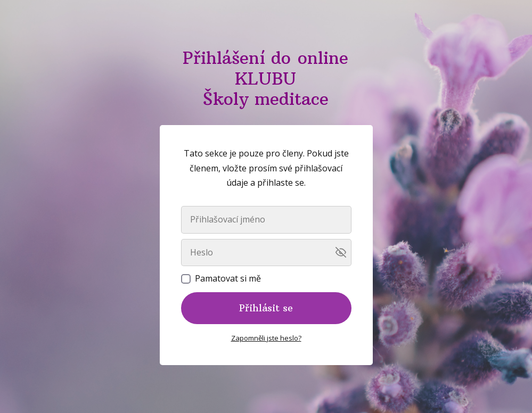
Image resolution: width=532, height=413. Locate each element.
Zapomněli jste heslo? (266, 338)
